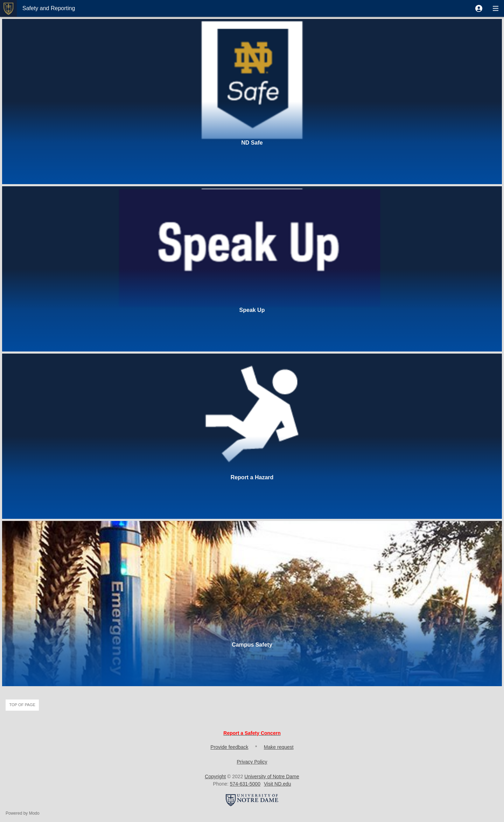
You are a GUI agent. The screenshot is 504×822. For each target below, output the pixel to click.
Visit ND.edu (278, 784)
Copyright (215, 776)
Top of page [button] (22, 705)
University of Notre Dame (272, 776)
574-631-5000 (245, 784)
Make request (279, 747)
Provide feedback (229, 747)
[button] (479, 8)
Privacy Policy (252, 762)
